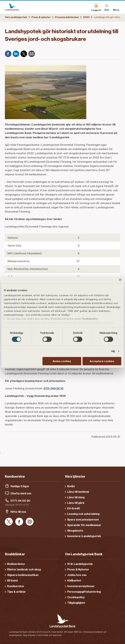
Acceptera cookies (102, 361)
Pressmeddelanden (67, 17)
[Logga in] (96, 7)
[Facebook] (8, 54)
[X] (24, 54)
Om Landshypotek (16, 17)
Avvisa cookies (62, 361)
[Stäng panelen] (120, 280)
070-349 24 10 (54, 388)
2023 (86, 17)
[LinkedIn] (16, 54)
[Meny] (116, 7)
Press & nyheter (41, 17)
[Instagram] (30, 522)
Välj (113, 351)
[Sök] (107, 7)
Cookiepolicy (90, 319)
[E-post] (32, 54)
